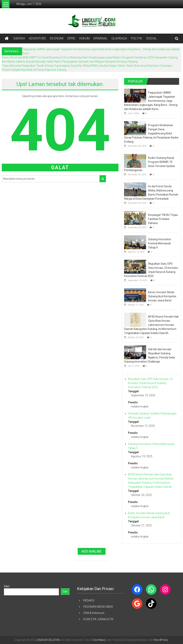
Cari (7, 586)
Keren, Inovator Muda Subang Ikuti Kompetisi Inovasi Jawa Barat (162, 296)
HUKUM (84, 38)
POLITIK (137, 38)
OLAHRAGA (119, 38)
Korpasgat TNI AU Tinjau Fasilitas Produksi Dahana (163, 219)
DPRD (71, 38)
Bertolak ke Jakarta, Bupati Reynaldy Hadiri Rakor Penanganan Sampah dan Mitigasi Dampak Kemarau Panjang (70, 62)
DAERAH (19, 38)
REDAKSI (89, 600)
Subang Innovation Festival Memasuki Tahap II (160, 243)
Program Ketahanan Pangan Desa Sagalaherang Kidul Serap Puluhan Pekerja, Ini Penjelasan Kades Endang (151, 133)
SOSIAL (151, 38)
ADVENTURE (37, 38)
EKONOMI (57, 38)
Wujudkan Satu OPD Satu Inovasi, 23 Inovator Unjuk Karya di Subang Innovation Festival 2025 (150, 383)
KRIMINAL (100, 38)
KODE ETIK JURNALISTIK (98, 619)
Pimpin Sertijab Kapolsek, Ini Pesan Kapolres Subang (34, 70)
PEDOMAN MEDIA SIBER (98, 607)
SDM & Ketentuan (94, 613)
